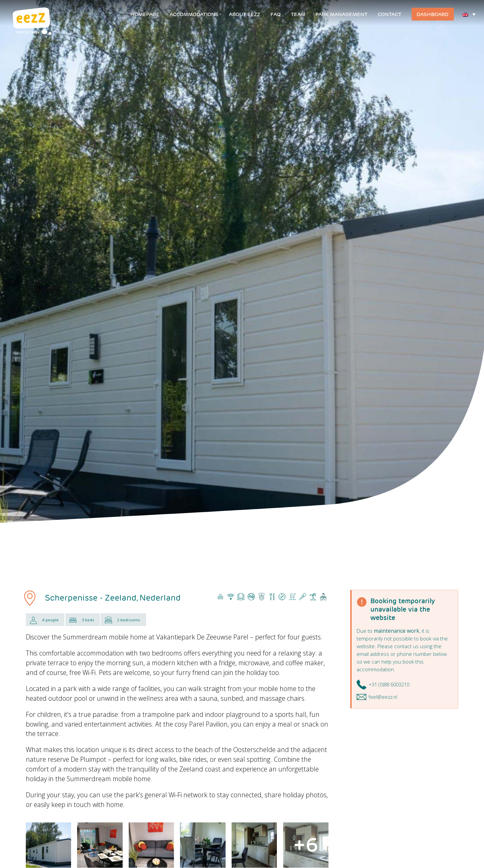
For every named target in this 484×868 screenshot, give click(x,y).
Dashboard (433, 14)
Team (298, 14)
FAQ (276, 14)
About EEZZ (245, 14)
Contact (389, 14)
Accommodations (194, 14)
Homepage (145, 14)
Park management (341, 14)
